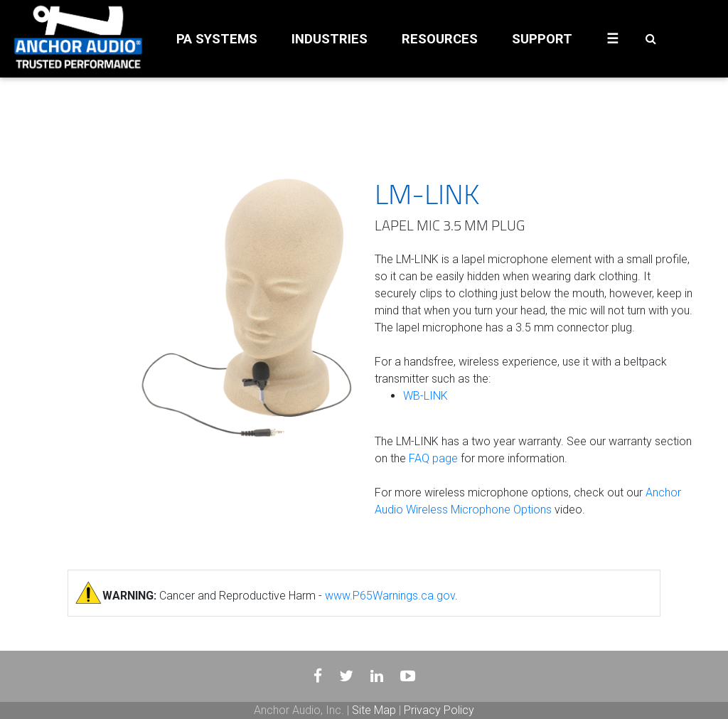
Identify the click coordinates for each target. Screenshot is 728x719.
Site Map (374, 710)
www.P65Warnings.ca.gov (390, 596)
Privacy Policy (439, 710)
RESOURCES (440, 39)
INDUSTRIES (330, 39)
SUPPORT (542, 39)
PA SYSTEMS (217, 39)
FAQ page (433, 458)
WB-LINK (425, 396)
